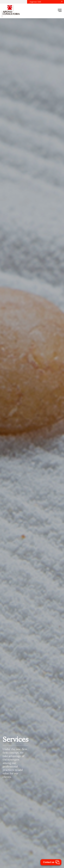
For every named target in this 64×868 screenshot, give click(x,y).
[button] (60, 10)
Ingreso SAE (35, 2)
